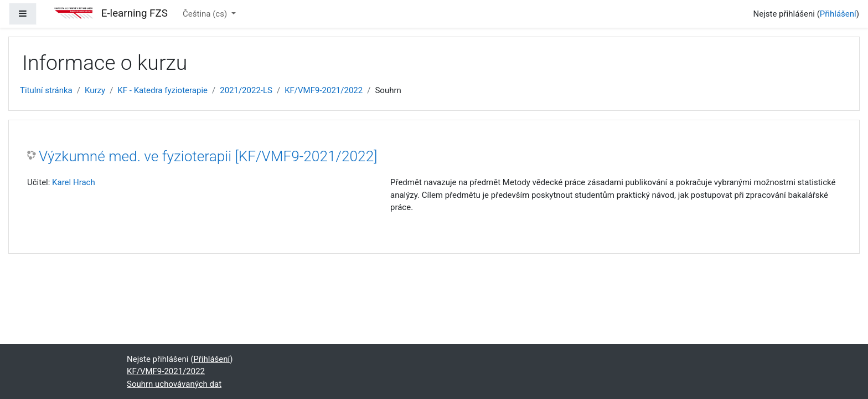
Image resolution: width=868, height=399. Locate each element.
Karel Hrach (74, 182)
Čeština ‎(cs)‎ (206, 14)
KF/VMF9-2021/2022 (324, 90)
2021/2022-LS (246, 90)
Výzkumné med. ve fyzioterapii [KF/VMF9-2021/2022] (208, 156)
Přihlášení (838, 14)
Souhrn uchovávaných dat (174, 384)
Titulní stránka (46, 90)
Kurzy (95, 90)
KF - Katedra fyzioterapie (162, 90)
